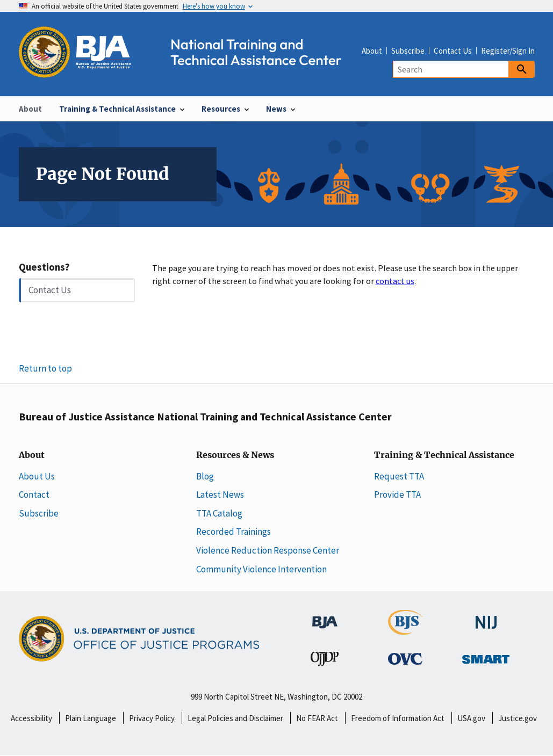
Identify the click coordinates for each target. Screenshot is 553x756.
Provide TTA (397, 495)
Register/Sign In (508, 51)
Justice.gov (518, 718)
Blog (205, 476)
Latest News (220, 495)
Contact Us (453, 51)
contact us (395, 281)
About (372, 51)
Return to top (45, 368)
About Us (37, 476)
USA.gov (471, 718)
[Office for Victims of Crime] (405, 658)
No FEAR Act (317, 718)
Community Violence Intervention (261, 569)
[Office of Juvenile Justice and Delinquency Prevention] (325, 661)
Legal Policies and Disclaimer (235, 718)
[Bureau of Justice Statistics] (405, 629)
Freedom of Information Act (398, 718)
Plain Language (91, 718)
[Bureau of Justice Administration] (325, 616)
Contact (34, 495)
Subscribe (408, 51)
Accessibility (31, 718)
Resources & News (235, 455)
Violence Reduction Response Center (268, 550)
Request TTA (399, 476)
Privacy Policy (152, 718)
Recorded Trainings (234, 532)
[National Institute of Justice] (486, 617)
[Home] (190, 72)
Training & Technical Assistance (444, 455)
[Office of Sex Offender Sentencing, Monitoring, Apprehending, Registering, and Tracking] (486, 656)
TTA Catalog (219, 513)
